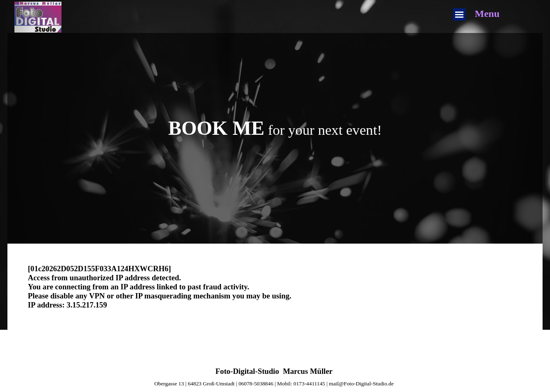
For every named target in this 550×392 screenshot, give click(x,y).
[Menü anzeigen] (459, 14)
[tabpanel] (275, 128)
